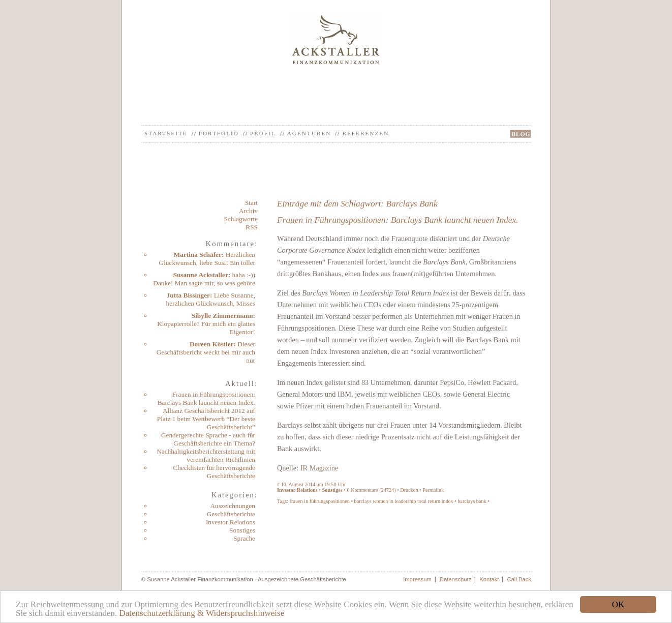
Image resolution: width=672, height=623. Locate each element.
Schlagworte (241, 219)
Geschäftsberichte (231, 514)
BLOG (521, 134)
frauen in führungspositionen (320, 501)
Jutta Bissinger (188, 295)
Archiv (248, 211)
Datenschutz (456, 579)
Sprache (244, 538)
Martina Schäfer (198, 255)
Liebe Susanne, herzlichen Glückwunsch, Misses (211, 299)
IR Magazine (319, 468)
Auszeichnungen (233, 506)
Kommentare (364, 490)
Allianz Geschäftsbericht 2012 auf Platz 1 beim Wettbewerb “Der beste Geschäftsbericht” (206, 419)
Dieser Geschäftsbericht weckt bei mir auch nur (206, 352)
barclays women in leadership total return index (404, 501)
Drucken (409, 490)
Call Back (519, 579)
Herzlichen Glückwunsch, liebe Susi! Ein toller (207, 259)
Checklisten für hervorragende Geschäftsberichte (214, 472)
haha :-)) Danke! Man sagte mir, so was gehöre (204, 279)
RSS (252, 227)
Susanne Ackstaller (201, 275)
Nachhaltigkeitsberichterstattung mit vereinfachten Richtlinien (206, 455)
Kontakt (489, 579)
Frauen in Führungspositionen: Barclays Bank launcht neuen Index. (206, 398)
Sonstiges (242, 530)
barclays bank (472, 501)
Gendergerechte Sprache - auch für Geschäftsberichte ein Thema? (208, 439)
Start (251, 203)
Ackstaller (336, 39)
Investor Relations (231, 522)
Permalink (433, 490)
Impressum (417, 579)
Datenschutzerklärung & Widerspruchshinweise (202, 613)
